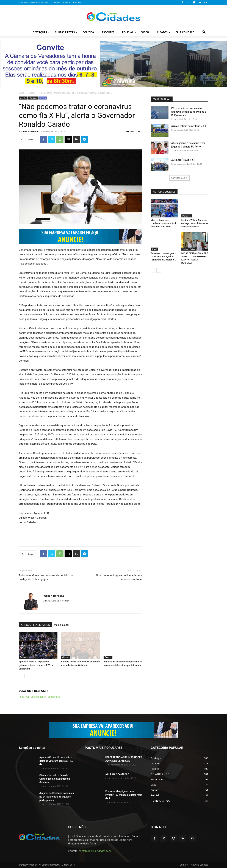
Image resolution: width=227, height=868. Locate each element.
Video (147, 32)
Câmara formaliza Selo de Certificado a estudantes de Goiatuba (55, 779)
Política (43, 98)
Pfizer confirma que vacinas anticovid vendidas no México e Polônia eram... (189, 112)
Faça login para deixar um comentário (40, 697)
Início (21, 93)
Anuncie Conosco (200, 865)
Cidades (164, 32)
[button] (204, 32)
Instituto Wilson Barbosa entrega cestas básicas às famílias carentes (195, 223)
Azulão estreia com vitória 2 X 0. (189, 126)
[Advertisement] (81, 535)
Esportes (109, 32)
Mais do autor (62, 625)
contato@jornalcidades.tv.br (95, 851)
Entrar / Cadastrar (62, 2)
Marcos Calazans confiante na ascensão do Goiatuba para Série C (164, 223)
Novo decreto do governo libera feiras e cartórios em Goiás (119, 577)
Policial (129, 32)
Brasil (154, 249)
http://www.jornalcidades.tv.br (56, 601)
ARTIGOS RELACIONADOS (35, 625)
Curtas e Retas (66, 32)
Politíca (90, 32)
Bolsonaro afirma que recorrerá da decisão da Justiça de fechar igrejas (46, 577)
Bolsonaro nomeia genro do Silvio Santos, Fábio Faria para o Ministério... (163, 256)
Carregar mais (180, 178)
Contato (77, 2)
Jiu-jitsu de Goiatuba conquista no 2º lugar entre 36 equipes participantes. (57, 797)
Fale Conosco (185, 32)
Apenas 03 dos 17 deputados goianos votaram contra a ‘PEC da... (56, 761)
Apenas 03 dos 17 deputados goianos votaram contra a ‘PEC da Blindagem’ (36, 665)
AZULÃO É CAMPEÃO (183, 160)
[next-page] (27, 676)
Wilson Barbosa (30, 131)
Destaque (33, 98)
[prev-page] (21, 676)
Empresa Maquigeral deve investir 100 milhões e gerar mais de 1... (124, 795)
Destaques (41, 32)
